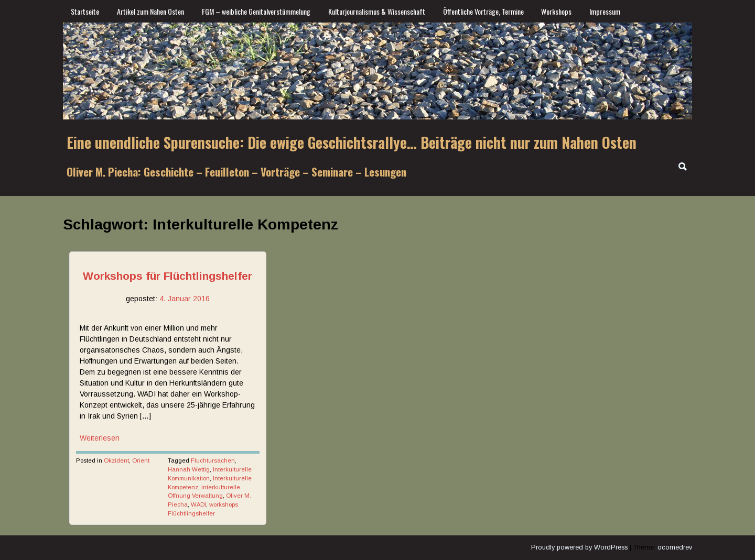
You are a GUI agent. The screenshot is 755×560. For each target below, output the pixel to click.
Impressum (605, 11)
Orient (141, 460)
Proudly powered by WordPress (579, 547)
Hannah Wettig (189, 469)
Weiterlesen (100, 438)
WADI (198, 504)
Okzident (116, 460)
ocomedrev (675, 547)
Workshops (556, 11)
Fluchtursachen (213, 460)
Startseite (85, 11)
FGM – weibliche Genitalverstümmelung (256, 11)
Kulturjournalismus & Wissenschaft (377, 11)
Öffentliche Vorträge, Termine (483, 11)
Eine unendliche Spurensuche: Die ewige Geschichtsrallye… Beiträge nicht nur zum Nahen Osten (352, 142)
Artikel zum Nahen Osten (150, 11)
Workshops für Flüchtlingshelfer (168, 276)
